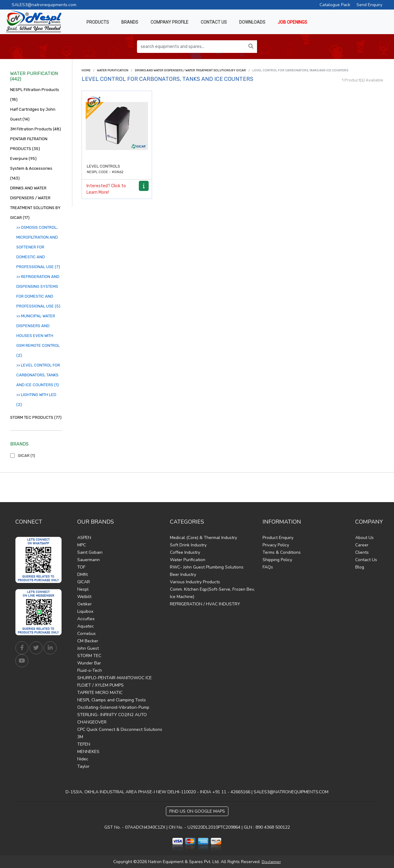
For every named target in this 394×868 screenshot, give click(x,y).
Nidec (83, 759)
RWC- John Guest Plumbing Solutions (207, 567)
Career (362, 545)
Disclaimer (271, 862)
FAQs (268, 567)
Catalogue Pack (335, 5)
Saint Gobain (90, 552)
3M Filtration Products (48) (36, 129)
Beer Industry (183, 575)
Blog (360, 567)
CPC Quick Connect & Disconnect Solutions (120, 729)
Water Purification (113, 70)
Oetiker (84, 604)
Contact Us (366, 560)
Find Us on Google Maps (197, 811)
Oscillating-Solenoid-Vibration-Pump (113, 707)
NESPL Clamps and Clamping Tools (112, 700)
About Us (364, 538)
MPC (82, 545)
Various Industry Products (195, 582)
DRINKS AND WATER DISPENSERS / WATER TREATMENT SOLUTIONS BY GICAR (190, 70)
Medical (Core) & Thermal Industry (203, 538)
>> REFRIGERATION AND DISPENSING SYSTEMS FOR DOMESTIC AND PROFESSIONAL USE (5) (38, 291)
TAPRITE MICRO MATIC (100, 693)
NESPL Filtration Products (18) (35, 95)
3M (80, 737)
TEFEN (84, 744)
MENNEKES (88, 752)
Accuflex (86, 619)
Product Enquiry (278, 538)
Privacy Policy (276, 545)
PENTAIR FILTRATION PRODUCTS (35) (29, 144)
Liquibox (85, 611)
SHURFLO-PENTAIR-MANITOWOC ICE (115, 678)
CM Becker (88, 641)
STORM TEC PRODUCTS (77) (36, 417)
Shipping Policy (277, 560)
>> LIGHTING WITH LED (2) (36, 400)
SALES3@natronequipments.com (44, 5)
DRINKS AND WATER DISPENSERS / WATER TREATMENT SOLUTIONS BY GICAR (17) (35, 203)
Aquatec (86, 626)
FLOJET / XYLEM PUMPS (101, 685)
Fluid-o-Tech (90, 670)
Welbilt (84, 597)
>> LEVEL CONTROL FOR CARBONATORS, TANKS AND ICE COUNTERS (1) (38, 375)
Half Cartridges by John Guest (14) (33, 114)
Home (86, 70)
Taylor (83, 766)
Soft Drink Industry (188, 545)
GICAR (84, 582)
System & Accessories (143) (31, 173)
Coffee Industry (185, 552)
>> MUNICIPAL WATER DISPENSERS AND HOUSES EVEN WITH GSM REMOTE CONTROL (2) (38, 336)
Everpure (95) (23, 159)
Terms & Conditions (282, 552)
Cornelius (86, 634)
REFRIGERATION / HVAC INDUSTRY (205, 604)
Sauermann (88, 560)
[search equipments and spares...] (191, 47)
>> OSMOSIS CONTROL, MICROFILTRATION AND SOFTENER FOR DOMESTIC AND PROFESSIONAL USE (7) (38, 247)
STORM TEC (89, 656)
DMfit (82, 575)
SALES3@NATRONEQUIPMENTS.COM (291, 792)
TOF (81, 567)
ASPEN (84, 538)
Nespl (83, 589)
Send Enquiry (369, 5)
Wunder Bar (89, 663)
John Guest (88, 648)
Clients (362, 552)
